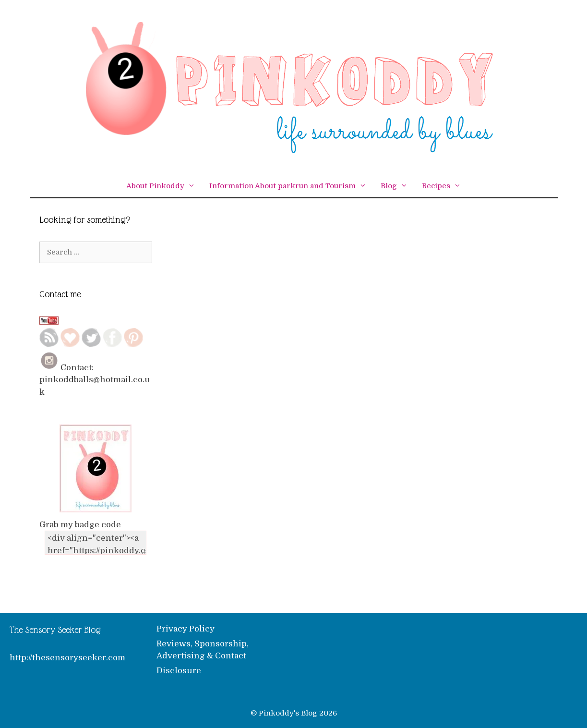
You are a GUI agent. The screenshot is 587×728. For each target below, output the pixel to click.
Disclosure (179, 671)
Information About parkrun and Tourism (291, 186)
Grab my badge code (80, 525)
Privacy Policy (186, 629)
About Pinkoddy (164, 186)
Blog (398, 186)
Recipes (445, 186)
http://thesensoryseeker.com (67, 658)
